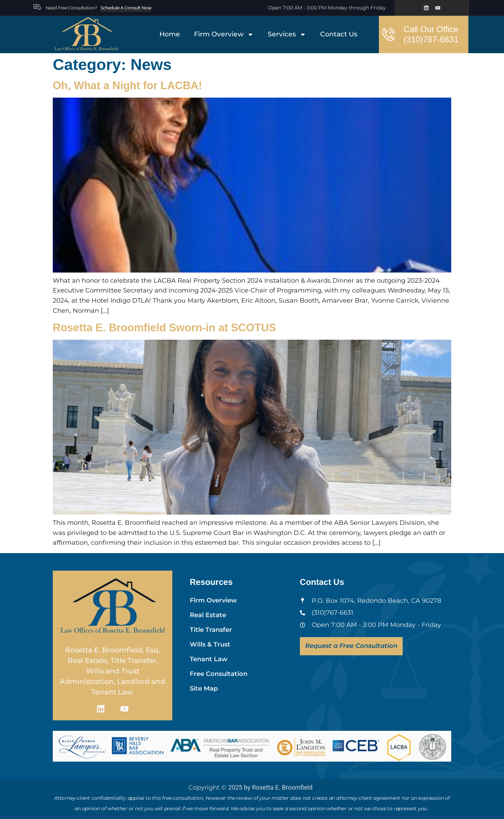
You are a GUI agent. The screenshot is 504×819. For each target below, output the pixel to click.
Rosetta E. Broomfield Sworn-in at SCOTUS (164, 328)
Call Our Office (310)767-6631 (431, 34)
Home (170, 34)
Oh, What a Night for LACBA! (127, 86)
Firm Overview (224, 34)
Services (287, 34)
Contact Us (339, 34)
